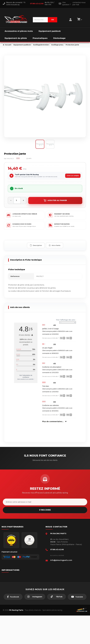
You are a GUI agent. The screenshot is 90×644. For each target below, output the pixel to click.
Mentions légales (13, 587)
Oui (63, 338)
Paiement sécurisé (13, 576)
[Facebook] (13, 625)
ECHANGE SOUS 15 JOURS (22, 224)
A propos (10, 594)
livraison (9, 583)
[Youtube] (77, 625)
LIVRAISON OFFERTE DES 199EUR (25, 214)
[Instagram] (35, 625)
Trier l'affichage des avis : (66, 321)
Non (69, 338)
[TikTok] (56, 625)
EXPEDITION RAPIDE (62, 224)
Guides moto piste (13, 601)
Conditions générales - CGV (17, 580)
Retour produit (12, 590)
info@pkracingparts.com (61, 560)
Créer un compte (73, 176)
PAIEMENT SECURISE (62, 214)
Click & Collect (12, 597)
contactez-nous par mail (79, 4)
